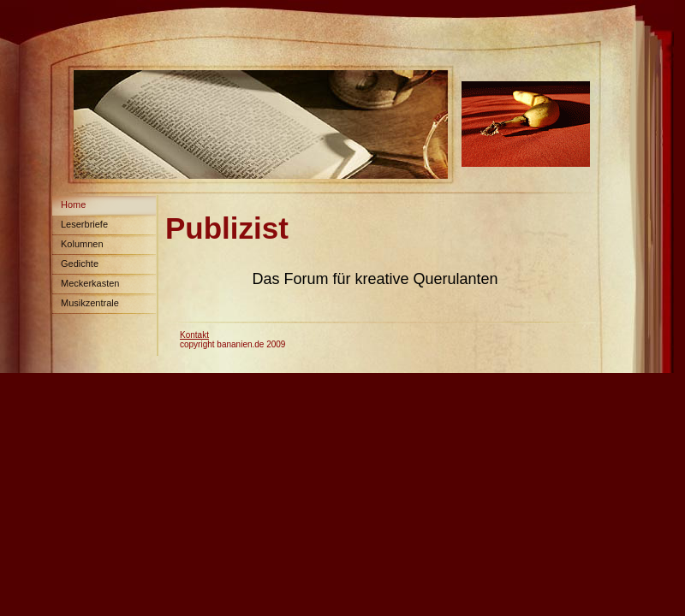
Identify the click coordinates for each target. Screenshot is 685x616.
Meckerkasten (90, 283)
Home (73, 204)
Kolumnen (82, 244)
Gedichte (80, 264)
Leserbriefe (84, 224)
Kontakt (194, 335)
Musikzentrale (90, 303)
